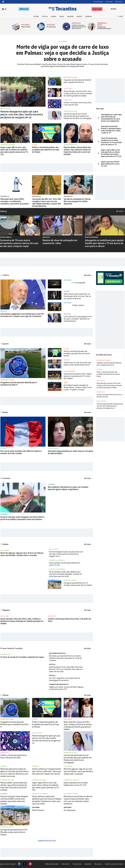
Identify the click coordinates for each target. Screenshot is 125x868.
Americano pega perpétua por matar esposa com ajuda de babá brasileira (70, 452)
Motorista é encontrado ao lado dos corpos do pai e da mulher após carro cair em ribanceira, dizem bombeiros (78, 800)
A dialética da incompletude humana (104, 28)
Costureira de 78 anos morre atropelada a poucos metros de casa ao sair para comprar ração (19, 243)
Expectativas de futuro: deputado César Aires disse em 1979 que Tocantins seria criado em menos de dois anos (66, 669)
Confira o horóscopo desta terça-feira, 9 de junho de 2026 (79, 27)
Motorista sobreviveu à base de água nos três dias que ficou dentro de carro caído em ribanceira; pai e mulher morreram (15, 773)
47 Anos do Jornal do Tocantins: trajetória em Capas (22, 657)
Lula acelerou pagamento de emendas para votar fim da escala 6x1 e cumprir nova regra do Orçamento (22, 315)
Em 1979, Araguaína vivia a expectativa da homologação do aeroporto (65, 679)
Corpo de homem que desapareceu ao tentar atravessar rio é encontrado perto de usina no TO (111, 141)
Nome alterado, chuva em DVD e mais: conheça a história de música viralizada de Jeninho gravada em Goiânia (78, 93)
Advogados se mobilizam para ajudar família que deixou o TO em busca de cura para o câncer (104, 243)
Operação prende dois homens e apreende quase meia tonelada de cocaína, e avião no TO (111, 130)
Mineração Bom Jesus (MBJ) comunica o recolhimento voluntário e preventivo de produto (15, 201)
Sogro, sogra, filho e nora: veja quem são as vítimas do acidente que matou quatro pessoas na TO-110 (14, 151)
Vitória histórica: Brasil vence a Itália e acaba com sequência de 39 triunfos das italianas (78, 376)
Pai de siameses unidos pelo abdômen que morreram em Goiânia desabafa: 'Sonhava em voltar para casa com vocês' (65, 574)
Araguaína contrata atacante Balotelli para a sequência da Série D (77, 81)
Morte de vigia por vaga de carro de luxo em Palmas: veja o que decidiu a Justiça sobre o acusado (62, 53)
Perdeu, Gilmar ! (78, 305)
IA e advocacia (51, 27)
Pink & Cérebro (26, 27)
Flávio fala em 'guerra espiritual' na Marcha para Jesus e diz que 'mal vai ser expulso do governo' (77, 296)
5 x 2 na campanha (78, 283)
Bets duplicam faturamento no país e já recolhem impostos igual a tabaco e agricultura (68, 488)
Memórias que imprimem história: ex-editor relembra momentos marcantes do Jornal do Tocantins (65, 658)
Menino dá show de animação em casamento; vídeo (60, 242)
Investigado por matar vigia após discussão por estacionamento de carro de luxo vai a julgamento (111, 118)
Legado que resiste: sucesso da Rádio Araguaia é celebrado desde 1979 (66, 688)
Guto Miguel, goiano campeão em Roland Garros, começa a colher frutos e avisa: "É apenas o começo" (78, 387)
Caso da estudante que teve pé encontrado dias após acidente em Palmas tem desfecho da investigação (78, 116)
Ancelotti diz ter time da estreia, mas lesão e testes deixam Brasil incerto (77, 364)
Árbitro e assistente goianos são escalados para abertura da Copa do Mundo (46, 150)
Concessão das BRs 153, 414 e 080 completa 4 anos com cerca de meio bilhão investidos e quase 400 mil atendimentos (46, 203)
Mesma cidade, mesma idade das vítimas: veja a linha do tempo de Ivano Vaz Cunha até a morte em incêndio (77, 151)
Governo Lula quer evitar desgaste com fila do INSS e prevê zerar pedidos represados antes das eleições (22, 518)
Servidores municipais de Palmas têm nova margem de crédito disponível (77, 201)
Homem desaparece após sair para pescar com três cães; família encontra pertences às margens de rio (22, 114)
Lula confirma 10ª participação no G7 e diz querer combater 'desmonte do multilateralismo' (78, 319)
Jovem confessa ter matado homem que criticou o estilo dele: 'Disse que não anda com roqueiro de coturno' (47, 771)
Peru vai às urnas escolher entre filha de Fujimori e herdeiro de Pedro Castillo (21, 452)
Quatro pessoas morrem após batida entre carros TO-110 (110, 164)
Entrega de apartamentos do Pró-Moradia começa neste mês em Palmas (78, 584)
